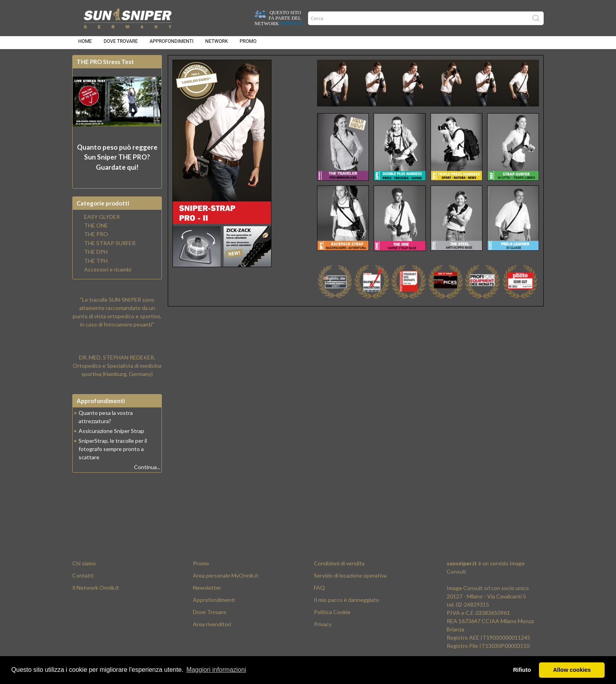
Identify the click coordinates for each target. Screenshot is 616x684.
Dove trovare (121, 44)
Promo (248, 44)
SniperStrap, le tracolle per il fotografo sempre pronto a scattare (113, 454)
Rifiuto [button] (522, 670)
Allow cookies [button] (572, 670)
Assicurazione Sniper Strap (111, 436)
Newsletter (207, 592)
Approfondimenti (172, 44)
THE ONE (96, 230)
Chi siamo (84, 568)
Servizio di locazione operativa (350, 580)
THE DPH (96, 257)
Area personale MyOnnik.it (226, 580)
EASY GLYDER (102, 222)
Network (216, 44)
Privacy (323, 629)
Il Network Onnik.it (96, 592)
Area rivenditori (212, 629)
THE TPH (96, 266)
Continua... (147, 472)
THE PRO (96, 239)
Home (85, 44)
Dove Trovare (210, 617)
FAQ (319, 592)
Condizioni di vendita (339, 568)
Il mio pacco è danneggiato (346, 604)
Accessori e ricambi (108, 274)
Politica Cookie (332, 617)
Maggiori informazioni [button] (216, 670)
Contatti (83, 580)
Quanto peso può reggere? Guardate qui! (117, 162)
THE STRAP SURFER (110, 248)
